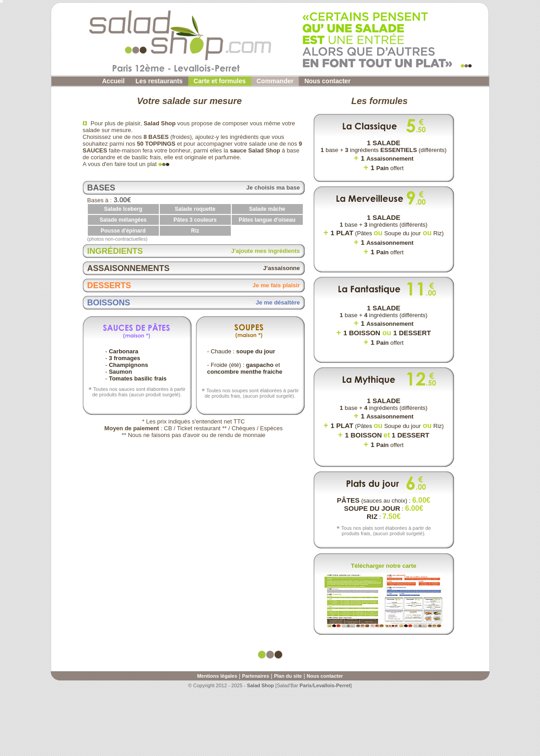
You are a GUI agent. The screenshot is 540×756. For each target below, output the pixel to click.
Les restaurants (159, 81)
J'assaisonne (281, 268)
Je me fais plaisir (276, 285)
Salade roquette (195, 209)
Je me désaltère (278, 302)
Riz (195, 231)
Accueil (114, 81)
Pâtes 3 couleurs (195, 220)
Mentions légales (217, 676)
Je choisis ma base (273, 188)
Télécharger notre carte (384, 566)
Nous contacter (327, 81)
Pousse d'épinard (123, 231)
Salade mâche (267, 209)
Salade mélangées (123, 220)
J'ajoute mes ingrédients (266, 251)
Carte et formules (220, 81)
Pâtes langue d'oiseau (267, 220)
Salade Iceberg (123, 209)
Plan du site (288, 676)
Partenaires (256, 676)
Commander (275, 81)
